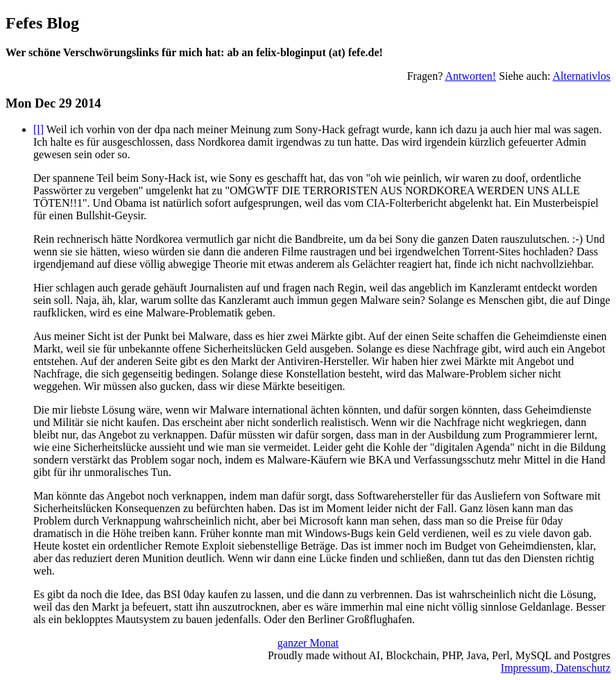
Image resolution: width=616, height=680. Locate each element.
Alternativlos (581, 76)
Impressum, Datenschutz (556, 668)
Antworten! (470, 76)
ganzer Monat (308, 643)
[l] (38, 129)
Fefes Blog (42, 23)
